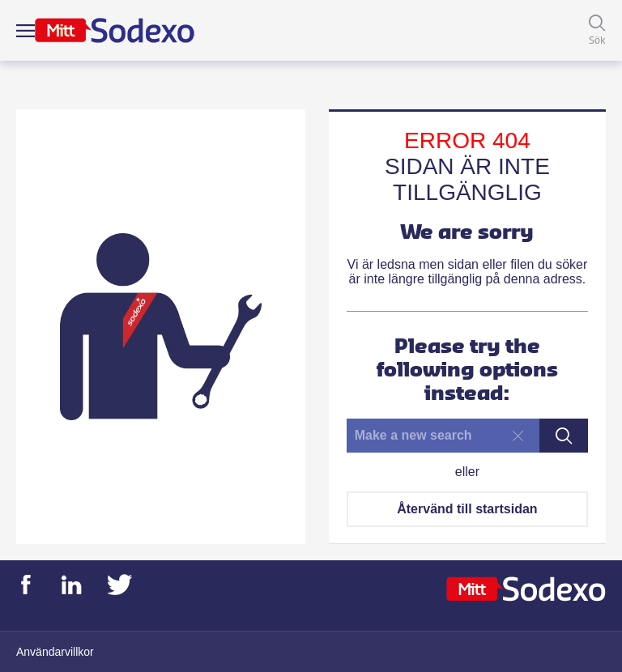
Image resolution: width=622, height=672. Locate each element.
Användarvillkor (55, 652)
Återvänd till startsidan (467, 509)
